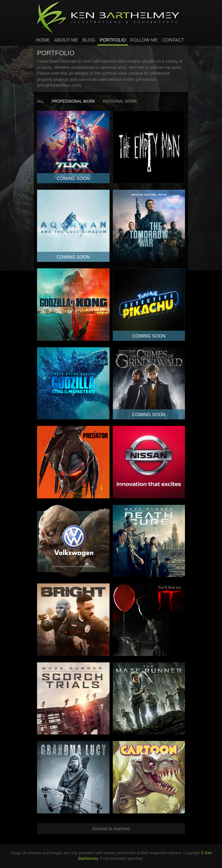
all (40, 101)
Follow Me (144, 40)
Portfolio (113, 40)
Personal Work (120, 101)
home (43, 40)
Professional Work (73, 101)
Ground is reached (111, 829)
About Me (66, 40)
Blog (89, 40)
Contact (173, 40)
